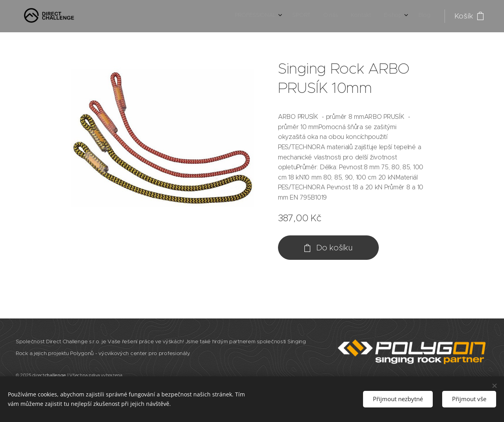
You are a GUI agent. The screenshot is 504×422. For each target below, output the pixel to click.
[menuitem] (364, 16)
